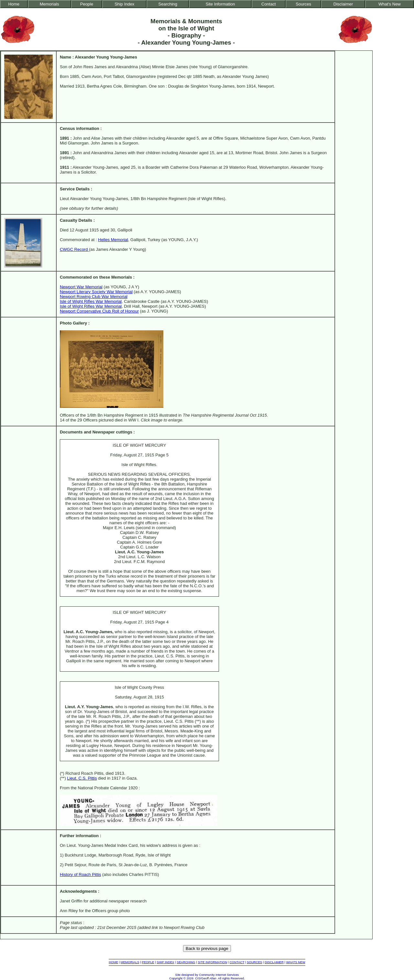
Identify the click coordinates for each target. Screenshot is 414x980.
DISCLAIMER (274, 962)
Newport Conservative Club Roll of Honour (99, 311)
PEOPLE (148, 962)
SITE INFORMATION (212, 962)
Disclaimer (343, 4)
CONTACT (237, 962)
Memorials (49, 4)
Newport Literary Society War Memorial (96, 292)
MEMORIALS (130, 962)
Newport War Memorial (81, 287)
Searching (168, 4)
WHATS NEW (296, 962)
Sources (303, 4)
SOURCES (254, 962)
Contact (269, 4)
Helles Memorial (113, 240)
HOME (113, 962)
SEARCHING (186, 962)
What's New (390, 4)
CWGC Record (74, 249)
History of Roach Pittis (80, 874)
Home (14, 4)
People (87, 4)
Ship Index (124, 4)
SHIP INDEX (166, 962)
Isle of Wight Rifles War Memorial (91, 301)
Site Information (220, 4)
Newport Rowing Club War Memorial (94, 297)
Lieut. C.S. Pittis (82, 778)
